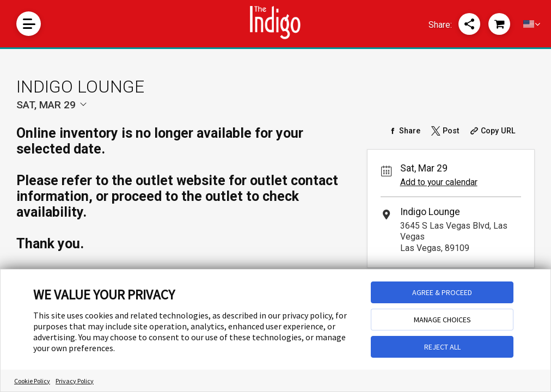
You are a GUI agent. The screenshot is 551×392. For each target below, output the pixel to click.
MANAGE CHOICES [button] (442, 320)
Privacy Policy (75, 381)
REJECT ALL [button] (442, 347)
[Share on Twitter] (445, 131)
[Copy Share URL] (492, 131)
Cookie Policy (32, 381)
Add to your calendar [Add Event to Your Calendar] (439, 182)
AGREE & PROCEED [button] (442, 292)
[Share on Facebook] (404, 131)
